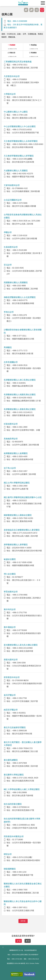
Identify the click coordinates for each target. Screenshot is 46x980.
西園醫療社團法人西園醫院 (16, 283)
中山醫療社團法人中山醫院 (16, 112)
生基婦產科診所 (11, 247)
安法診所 (8, 265)
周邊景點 (34, 45)
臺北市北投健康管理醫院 (15, 727)
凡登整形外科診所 (12, 76)
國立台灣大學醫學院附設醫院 (17, 483)
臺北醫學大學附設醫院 (14, 775)
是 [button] (19, 941)
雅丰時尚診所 (10, 609)
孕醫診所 (8, 232)
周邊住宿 (12, 53)
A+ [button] (31, 10)
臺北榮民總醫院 (11, 760)
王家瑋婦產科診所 (12, 185)
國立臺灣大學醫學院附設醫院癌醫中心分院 (23, 497)
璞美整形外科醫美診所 (14, 836)
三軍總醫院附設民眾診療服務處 (18, 62)
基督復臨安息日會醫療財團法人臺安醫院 (22, 530)
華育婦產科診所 (11, 592)
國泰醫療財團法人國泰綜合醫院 (18, 515)
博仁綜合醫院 (10, 574)
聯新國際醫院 (10, 869)
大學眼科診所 (10, 94)
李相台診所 (9, 312)
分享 (37, 10)
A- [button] (26, 10)
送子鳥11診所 (10, 468)
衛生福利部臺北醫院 (13, 804)
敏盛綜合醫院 (10, 559)
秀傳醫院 (8, 347)
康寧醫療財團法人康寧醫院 (16, 545)
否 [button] (28, 941)
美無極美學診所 (11, 439)
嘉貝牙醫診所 (10, 695)
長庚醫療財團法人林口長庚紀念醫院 (20, 380)
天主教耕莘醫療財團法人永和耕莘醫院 (21, 141)
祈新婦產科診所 (11, 424)
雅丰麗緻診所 (10, 627)
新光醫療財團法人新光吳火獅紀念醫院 (21, 645)
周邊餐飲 (34, 53)
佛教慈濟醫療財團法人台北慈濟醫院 (20, 297)
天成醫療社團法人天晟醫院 (16, 171)
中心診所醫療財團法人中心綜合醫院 (20, 126)
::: (3, 947)
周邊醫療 (12, 45)
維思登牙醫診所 (11, 710)
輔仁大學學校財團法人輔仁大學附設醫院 (22, 789)
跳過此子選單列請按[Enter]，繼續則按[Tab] (21, 10)
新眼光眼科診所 (11, 660)
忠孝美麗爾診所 (11, 362)
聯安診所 (8, 854)
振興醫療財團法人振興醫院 (16, 453)
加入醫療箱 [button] (42, 10)
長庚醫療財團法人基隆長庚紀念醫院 (20, 409)
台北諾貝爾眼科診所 (13, 200)
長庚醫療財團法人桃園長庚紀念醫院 (20, 395)
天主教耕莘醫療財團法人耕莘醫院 (19, 156)
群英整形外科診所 (12, 677)
